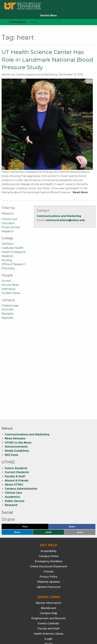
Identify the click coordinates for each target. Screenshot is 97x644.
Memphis (7, 314)
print (80, 445)
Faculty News (10, 285)
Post (29, 440)
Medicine (7, 256)
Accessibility (48, 464)
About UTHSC (14, 397)
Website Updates (49, 494)
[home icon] (2, 22)
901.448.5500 (68, 627)
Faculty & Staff (15, 389)
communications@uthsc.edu (65, 220)
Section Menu (48, 15)
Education (8, 223)
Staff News (8, 289)
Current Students (17, 385)
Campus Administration (21, 401)
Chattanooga (10, 306)
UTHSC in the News (18, 355)
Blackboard (48, 521)
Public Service (11, 227)
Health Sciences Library (48, 546)
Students (48, 562)
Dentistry (8, 244)
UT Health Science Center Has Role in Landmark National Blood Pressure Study (47, 60)
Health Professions (14, 252)
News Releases (15, 351)
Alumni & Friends (17, 393)
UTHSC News (17, 22)
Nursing (7, 260)
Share (77, 440)
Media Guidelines (17, 363)
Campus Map (48, 526)
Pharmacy (8, 268)
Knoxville (7, 310)
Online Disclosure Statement (49, 479)
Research (8, 231)
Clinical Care (9, 219)
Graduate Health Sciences (48, 593)
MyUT (49, 557)
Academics (12, 409)
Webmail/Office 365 (49, 572)
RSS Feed (11, 367)
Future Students (16, 381)
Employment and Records (48, 531)
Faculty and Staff (48, 541)
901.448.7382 (49, 631)
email (48, 445)
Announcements (16, 359)
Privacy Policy (48, 489)
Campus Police (49, 469)
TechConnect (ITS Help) (49, 567)
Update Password (48, 500)
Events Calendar (49, 536)
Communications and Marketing (59, 216)
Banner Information (49, 516)
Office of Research (13, 264)
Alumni (6, 281)
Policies (49, 484)
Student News (11, 293)
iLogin (48, 551)
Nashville (7, 318)
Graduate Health (12, 248)
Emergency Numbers (49, 474)
